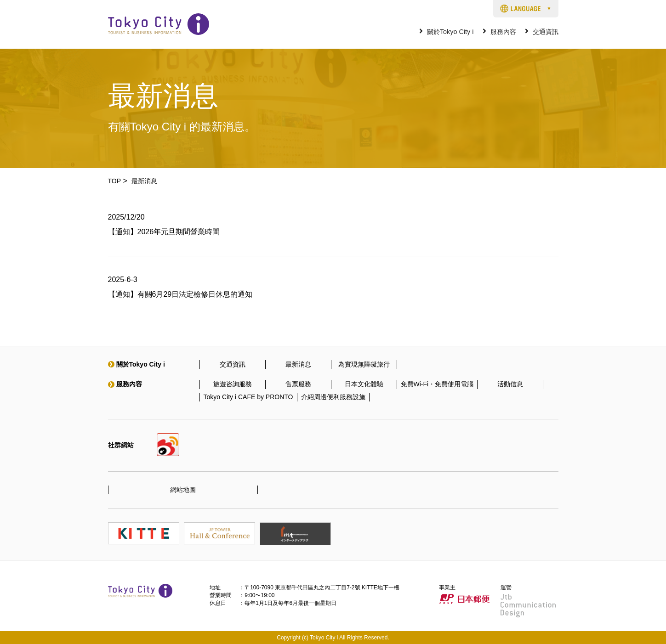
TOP (115, 181)
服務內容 (503, 32)
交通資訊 (546, 32)
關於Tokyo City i (450, 32)
